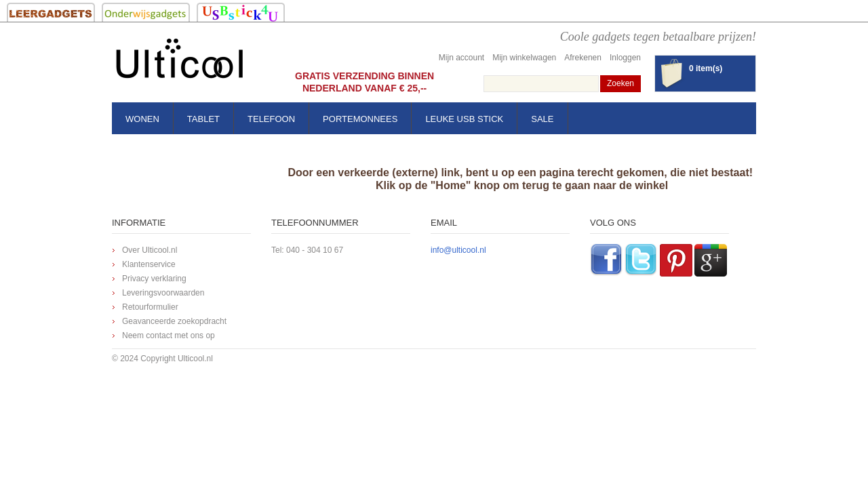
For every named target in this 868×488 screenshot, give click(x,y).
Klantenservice (149, 264)
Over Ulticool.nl (150, 250)
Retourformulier (150, 307)
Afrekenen (583, 58)
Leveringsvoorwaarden (163, 293)
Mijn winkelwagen (524, 58)
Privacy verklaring (154, 279)
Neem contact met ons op (169, 335)
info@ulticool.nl (458, 250)
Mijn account (461, 58)
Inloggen (625, 58)
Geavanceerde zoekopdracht (174, 321)
